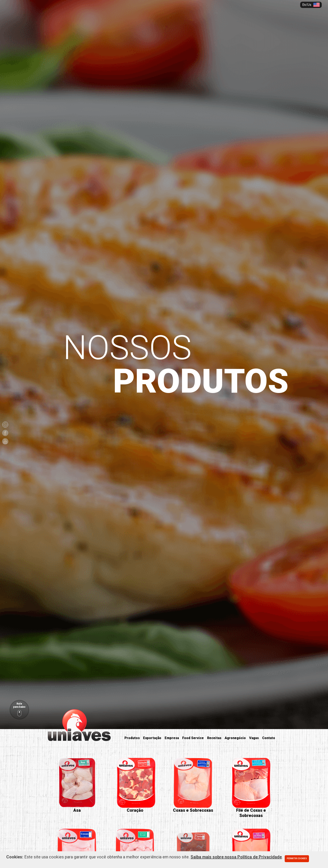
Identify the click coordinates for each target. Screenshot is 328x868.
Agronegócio (235, 738)
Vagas (254, 738)
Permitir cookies (297, 858)
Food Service (193, 738)
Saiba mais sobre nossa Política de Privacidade (236, 857)
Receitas (214, 738)
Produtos (132, 738)
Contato (269, 738)
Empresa (172, 738)
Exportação (152, 738)
